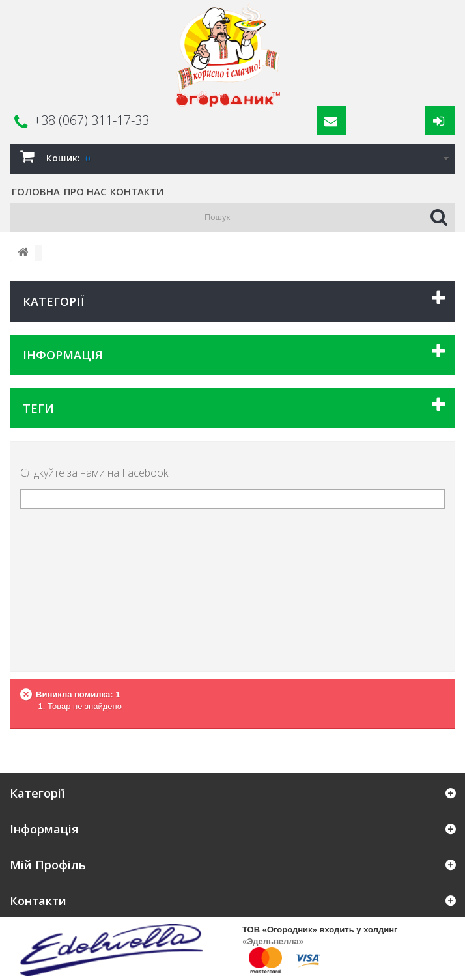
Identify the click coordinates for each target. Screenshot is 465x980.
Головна (36, 191)
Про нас (85, 191)
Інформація (63, 355)
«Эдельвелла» (273, 941)
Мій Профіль (48, 865)
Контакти (137, 191)
